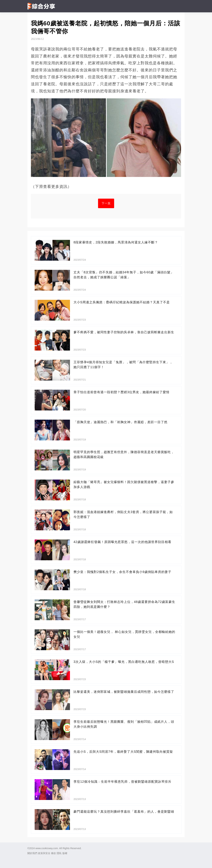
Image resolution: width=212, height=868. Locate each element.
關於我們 (32, 853)
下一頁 (106, 203)
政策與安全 (44, 853)
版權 (65, 853)
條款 (54, 853)
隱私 (59, 853)
